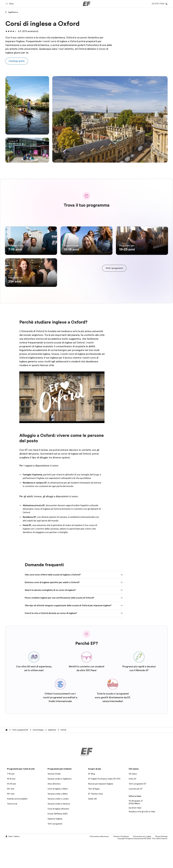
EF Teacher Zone (95, 820)
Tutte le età (12, 830)
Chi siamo (133, 800)
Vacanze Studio (54, 800)
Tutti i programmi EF (137, 810)
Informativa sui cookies (142, 863)
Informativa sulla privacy (99, 863)
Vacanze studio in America (59, 830)
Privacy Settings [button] (162, 863)
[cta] (114, 282)
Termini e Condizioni (121, 863)
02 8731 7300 (135, 835)
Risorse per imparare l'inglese (101, 810)
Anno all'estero (54, 810)
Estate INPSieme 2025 (58, 840)
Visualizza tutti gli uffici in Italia (142, 838)
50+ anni (11, 820)
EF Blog (92, 800)
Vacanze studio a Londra (58, 825)
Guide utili (92, 825)
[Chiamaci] (159, 4)
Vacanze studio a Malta (58, 820)
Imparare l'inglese (55, 845)
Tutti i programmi (55, 850)
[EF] (87, 4)
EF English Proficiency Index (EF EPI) (104, 805)
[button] (10, 4)
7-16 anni (11, 800)
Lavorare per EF (136, 815)
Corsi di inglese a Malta (58, 815)
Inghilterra (13, 12)
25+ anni (11, 815)
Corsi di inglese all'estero (58, 835)
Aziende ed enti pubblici (18, 825)
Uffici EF (132, 805)
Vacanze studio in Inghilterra (60, 805)
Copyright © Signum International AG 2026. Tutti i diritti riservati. (143, 865)
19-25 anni (11, 810)
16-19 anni (11, 805)
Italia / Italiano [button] (13, 863)
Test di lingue (94, 815)
